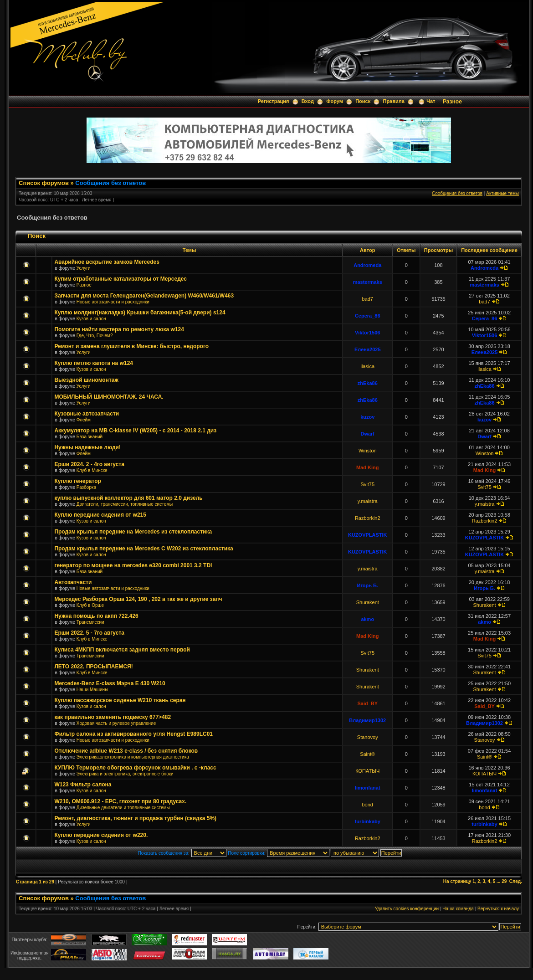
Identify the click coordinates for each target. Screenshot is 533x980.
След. (516, 881)
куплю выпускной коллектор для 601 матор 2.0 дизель (128, 498)
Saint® (367, 754)
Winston (368, 451)
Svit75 (367, 484)
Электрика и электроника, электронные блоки (125, 774)
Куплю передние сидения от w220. (101, 835)
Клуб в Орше (90, 605)
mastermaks (368, 282)
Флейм (84, 420)
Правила (393, 101)
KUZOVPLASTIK (368, 535)
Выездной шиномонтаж (86, 380)
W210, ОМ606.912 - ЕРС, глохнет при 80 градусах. (120, 801)
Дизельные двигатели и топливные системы (123, 808)
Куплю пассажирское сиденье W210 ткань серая (120, 700)
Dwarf (367, 434)
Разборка (86, 487)
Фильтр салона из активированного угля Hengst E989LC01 (133, 734)
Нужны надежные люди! (87, 447)
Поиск (363, 101)
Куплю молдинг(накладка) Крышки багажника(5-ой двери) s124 (140, 313)
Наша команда (458, 909)
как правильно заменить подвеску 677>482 (113, 717)
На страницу (457, 881)
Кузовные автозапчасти (87, 414)
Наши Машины (92, 690)
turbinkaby (368, 821)
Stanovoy (368, 737)
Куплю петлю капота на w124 (94, 363)
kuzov (367, 417)
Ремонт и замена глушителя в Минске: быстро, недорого (131, 346)
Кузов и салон (91, 319)
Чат (431, 101)
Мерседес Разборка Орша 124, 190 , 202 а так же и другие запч (138, 599)
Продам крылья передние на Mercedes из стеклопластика (133, 532)
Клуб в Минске (92, 470)
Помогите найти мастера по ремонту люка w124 (119, 329)
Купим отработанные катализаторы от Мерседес (120, 279)
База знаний (90, 437)
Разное (452, 102)
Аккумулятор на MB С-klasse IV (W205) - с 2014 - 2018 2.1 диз (135, 431)
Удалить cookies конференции (407, 909)
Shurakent (368, 602)
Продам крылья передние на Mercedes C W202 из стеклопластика (143, 549)
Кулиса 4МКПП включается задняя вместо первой (122, 650)
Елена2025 (368, 349)
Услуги (84, 268)
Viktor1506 (367, 333)
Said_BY (367, 703)
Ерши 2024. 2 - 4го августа (89, 464)
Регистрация (274, 101)
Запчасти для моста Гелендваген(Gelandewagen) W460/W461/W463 (144, 296)
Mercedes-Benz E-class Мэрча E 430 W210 (110, 683)
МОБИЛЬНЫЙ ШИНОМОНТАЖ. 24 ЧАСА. (109, 397)
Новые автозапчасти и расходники (113, 302)
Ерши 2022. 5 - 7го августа (89, 633)
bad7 (368, 299)
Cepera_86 (368, 316)
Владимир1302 (367, 720)
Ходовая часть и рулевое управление (116, 723)
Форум (335, 101)
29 (504, 881)
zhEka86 (368, 383)
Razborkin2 (368, 518)
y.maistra (368, 501)
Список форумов (44, 183)
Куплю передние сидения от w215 (100, 515)
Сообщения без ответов (110, 183)
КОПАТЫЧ (367, 771)
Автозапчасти (73, 582)
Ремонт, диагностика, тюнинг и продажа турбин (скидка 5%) (135, 818)
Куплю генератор (77, 481)
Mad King (368, 467)
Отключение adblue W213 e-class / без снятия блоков (126, 751)
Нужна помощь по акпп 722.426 (96, 616)
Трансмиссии (90, 622)
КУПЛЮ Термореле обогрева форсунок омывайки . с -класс (135, 768)
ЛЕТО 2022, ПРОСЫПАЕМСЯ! (93, 667)
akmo (367, 619)
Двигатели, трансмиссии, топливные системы (125, 504)
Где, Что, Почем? (95, 336)
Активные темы (502, 193)
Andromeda (367, 265)
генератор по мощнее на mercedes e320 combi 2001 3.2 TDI (133, 565)
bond (368, 805)
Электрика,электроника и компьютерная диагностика (133, 757)
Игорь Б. (367, 585)
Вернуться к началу (498, 909)
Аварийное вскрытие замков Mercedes (107, 262)
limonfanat (368, 788)
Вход (308, 101)
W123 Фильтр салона (83, 785)
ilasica (367, 366)
